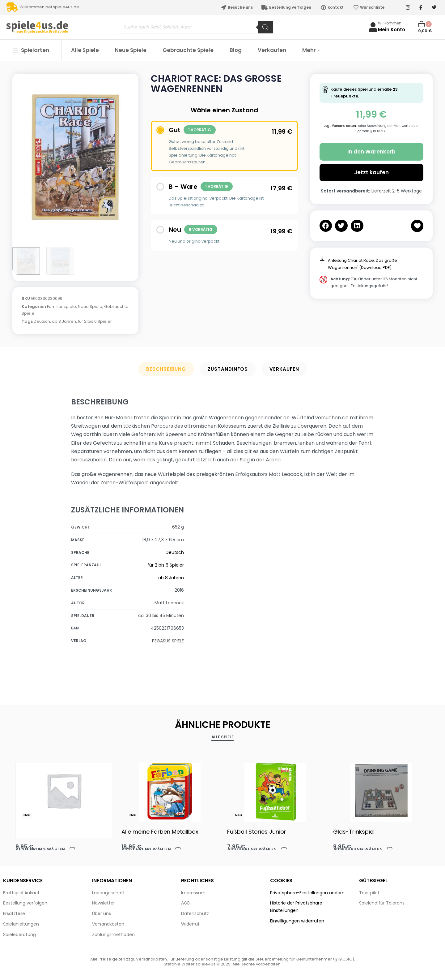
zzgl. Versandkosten (340, 126)
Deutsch (42, 321)
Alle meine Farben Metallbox (160, 832)
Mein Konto (392, 30)
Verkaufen (284, 369)
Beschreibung (166, 369)
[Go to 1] (26, 261)
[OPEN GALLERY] (75, 157)
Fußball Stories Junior (257, 832)
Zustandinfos (228, 369)
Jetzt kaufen (371, 172)
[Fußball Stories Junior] (275, 791)
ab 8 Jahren (64, 321)
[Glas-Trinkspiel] (381, 791)
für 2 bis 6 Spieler (95, 321)
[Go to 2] (60, 261)
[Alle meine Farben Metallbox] (170, 791)
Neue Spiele (90, 307)
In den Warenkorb (371, 152)
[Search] (265, 27)
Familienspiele (61, 307)
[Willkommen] (373, 27)
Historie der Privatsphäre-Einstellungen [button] (297, 907)
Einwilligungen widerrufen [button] (297, 921)
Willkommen (390, 23)
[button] (326, 226)
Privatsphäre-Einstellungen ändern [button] (307, 893)
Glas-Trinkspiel (354, 832)
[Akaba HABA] (64, 790)
